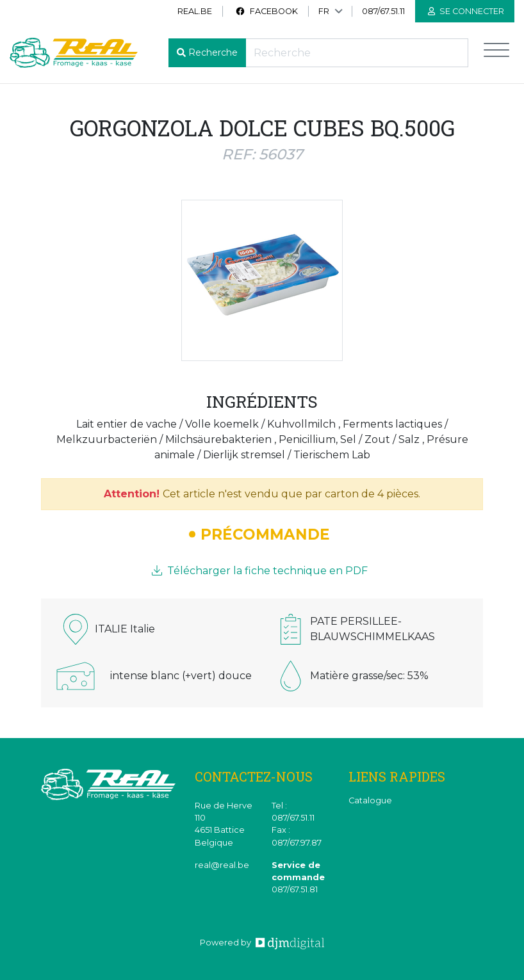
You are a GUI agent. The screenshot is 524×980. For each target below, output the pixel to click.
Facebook (266, 11)
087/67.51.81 (295, 889)
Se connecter (466, 11)
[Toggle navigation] (496, 53)
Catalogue (370, 800)
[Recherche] (357, 53)
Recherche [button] (213, 52)
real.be (195, 11)
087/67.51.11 (383, 11)
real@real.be (222, 865)
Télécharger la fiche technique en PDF (260, 571)
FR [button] (324, 11)
